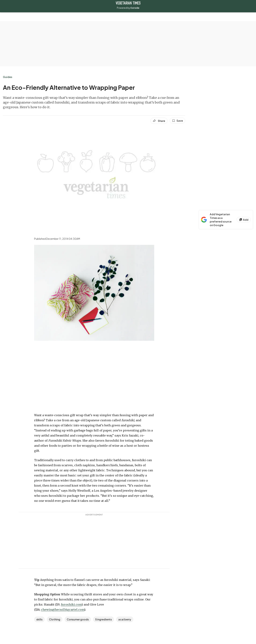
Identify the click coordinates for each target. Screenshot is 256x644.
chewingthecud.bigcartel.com (63, 610)
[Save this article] (177, 121)
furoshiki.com (71, 604)
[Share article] (159, 121)
